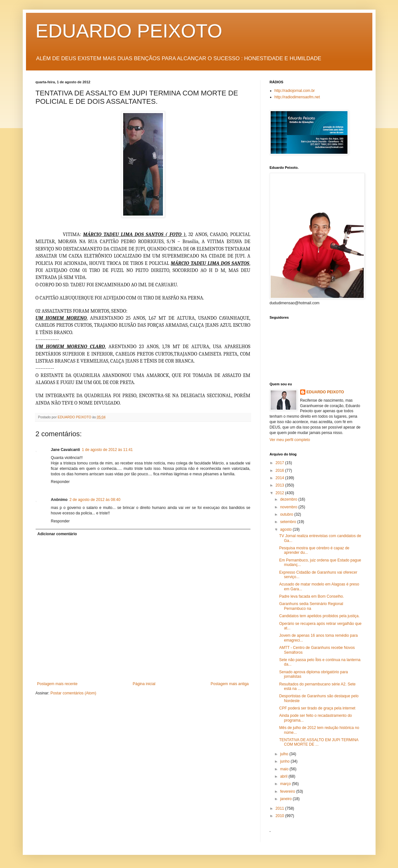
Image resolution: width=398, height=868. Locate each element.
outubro (287, 514)
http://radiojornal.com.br (295, 91)
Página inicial (144, 684)
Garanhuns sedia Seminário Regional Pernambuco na (311, 606)
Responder (60, 482)
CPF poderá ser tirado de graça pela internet (317, 708)
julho (285, 754)
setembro (288, 522)
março (286, 784)
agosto (286, 529)
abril (284, 776)
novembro (289, 507)
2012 (280, 493)
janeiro (286, 799)
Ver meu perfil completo (290, 440)
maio (285, 769)
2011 (280, 808)
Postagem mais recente (57, 684)
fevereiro (288, 791)
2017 (280, 463)
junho (285, 761)
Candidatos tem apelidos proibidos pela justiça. (319, 616)
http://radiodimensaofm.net (297, 97)
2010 (280, 816)
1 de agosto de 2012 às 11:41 (107, 450)
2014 (280, 478)
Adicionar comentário (57, 534)
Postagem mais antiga (230, 684)
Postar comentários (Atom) (73, 693)
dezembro (289, 499)
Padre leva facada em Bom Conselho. (311, 596)
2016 (280, 471)
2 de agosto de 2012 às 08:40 (95, 500)
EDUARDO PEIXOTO (129, 31)
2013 (280, 485)
